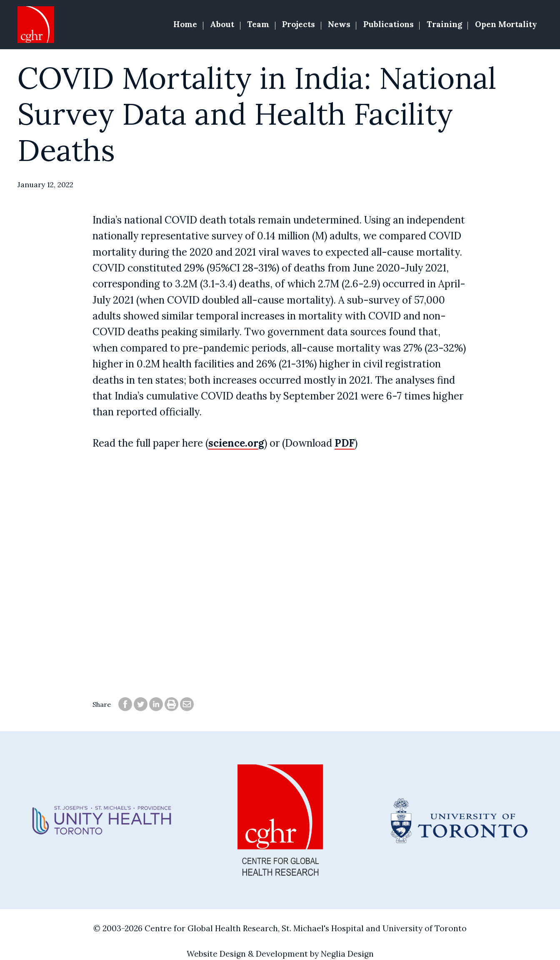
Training (444, 24)
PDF (345, 443)
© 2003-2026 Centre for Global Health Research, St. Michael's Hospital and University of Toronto (280, 928)
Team (258, 24)
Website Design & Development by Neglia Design (280, 954)
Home (185, 24)
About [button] (222, 24)
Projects (299, 24)
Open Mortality (506, 24)
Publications (389, 24)
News (339, 24)
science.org (236, 443)
